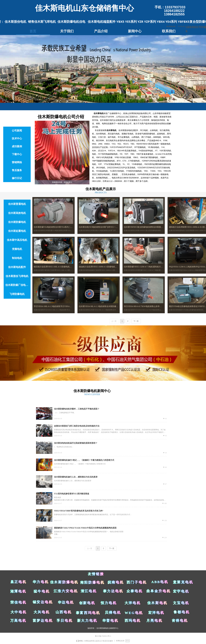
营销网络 (17, 162)
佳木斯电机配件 (17, 267)
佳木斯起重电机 (17, 231)
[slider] (62, 182)
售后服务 (17, 170)
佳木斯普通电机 (17, 204)
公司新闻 (17, 131)
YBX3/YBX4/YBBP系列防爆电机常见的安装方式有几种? (79, 511)
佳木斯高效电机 (17, 213)
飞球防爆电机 (17, 294)
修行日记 (17, 178)
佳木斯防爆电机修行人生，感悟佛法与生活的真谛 (76, 477)
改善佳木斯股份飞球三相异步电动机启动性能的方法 (77, 426)
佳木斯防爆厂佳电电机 (18, 285)
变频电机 (17, 249)
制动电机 (17, 258)
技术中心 (17, 138)
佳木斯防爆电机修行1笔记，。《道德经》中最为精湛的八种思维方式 (84, 460)
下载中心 (17, 154)
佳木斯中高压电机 (17, 240)
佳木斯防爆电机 (17, 222)
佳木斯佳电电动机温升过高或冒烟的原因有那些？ (76, 443)
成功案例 (17, 146)
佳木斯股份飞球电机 (17, 276)
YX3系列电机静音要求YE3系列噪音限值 (72, 494)
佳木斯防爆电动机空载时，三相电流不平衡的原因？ (77, 409)
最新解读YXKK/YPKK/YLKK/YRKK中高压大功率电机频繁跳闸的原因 (85, 528)
